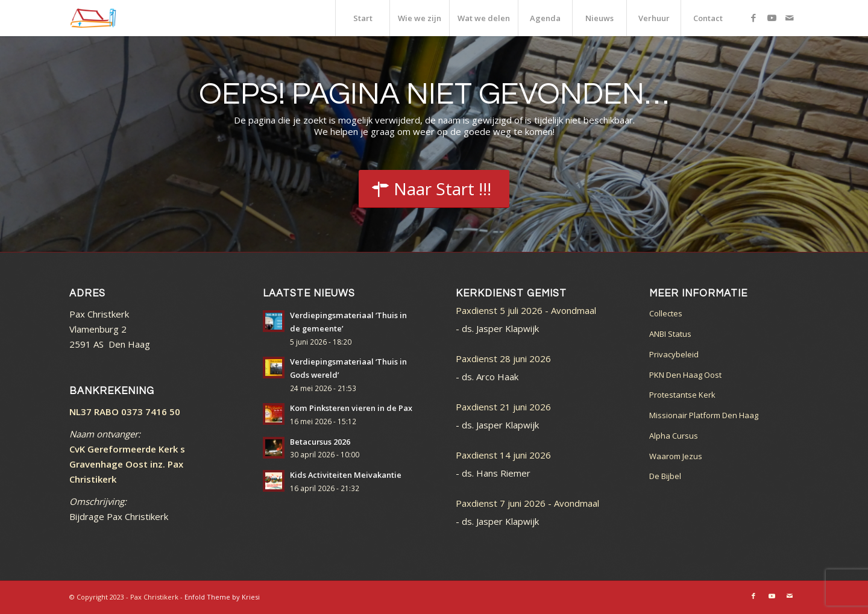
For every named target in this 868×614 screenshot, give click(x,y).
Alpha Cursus (674, 436)
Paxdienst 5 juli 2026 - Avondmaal (526, 310)
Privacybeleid (674, 354)
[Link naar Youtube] (772, 17)
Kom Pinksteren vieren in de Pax (351, 408)
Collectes (666, 313)
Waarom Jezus (676, 456)
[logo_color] (93, 18)
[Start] (434, 189)
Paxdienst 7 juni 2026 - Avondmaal (527, 503)
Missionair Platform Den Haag (704, 415)
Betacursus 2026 (320, 442)
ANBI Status (670, 334)
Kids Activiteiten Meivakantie (346, 475)
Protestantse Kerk (682, 395)
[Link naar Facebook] (753, 17)
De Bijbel (665, 476)
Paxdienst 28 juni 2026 (503, 359)
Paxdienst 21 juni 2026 (503, 407)
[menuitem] (362, 18)
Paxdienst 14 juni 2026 (503, 455)
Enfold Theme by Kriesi (222, 597)
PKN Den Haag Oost (685, 375)
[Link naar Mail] (790, 17)
